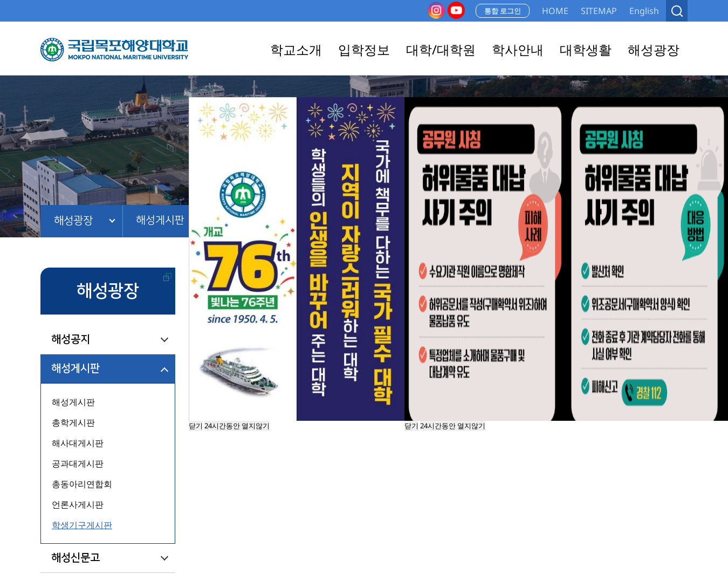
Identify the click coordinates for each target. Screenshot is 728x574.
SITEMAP (599, 11)
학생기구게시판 (82, 525)
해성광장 (73, 221)
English (644, 11)
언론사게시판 (78, 504)
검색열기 (677, 11)
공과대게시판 (78, 463)
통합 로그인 (503, 11)
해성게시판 (161, 221)
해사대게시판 (78, 443)
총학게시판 (73, 422)
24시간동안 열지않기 (453, 426)
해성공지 (71, 339)
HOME (555, 11)
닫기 (411, 426)
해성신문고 (75, 558)
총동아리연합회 (82, 484)
